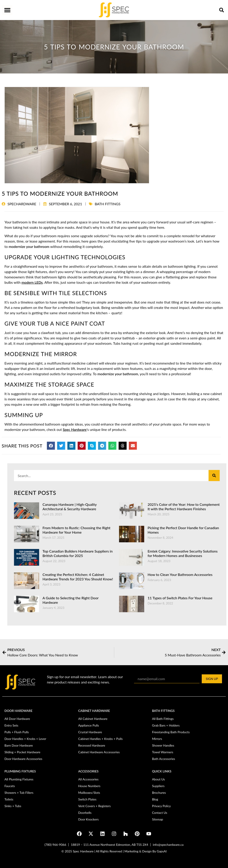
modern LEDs (32, 432)
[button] (7, 10)
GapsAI (162, 855)
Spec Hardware (75, 579)
